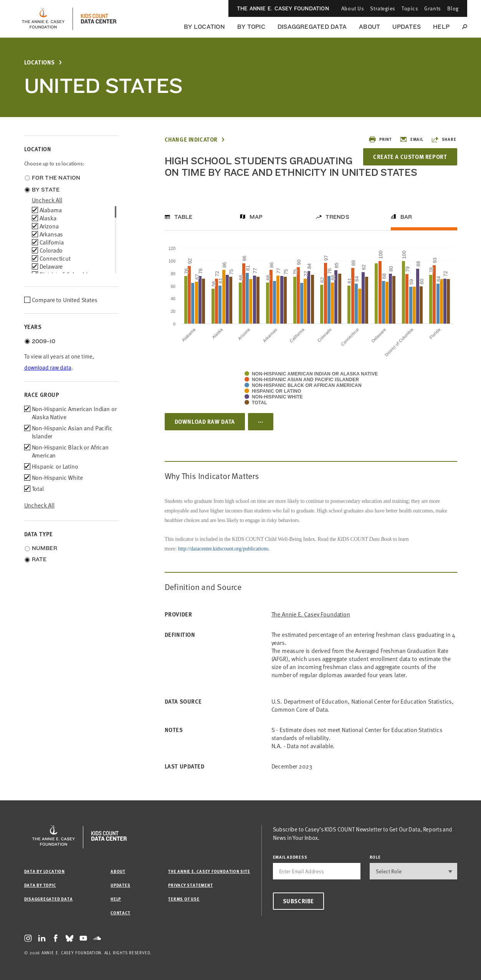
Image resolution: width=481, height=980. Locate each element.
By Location (204, 27)
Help (441, 27)
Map (256, 217)
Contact (120, 913)
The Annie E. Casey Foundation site (209, 871)
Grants (432, 8)
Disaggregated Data (312, 27)
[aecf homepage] (43, 19)
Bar (406, 217)
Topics (410, 8)
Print (380, 139)
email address (290, 857)
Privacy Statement (190, 885)
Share (444, 139)
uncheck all (47, 200)
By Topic (251, 27)
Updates (407, 27)
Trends (337, 217)
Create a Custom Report (410, 157)
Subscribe (298, 901)
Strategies (383, 8)
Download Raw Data (205, 421)
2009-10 (44, 341)
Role (375, 857)
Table (183, 217)
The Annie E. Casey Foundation (283, 8)
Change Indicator (191, 140)
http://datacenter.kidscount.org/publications (223, 549)
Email (412, 139)
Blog (453, 8)
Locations (40, 62)
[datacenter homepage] (99, 19)
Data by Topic (40, 885)
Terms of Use (184, 899)
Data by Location (45, 871)
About (369, 27)
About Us (353, 8)
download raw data (48, 368)
